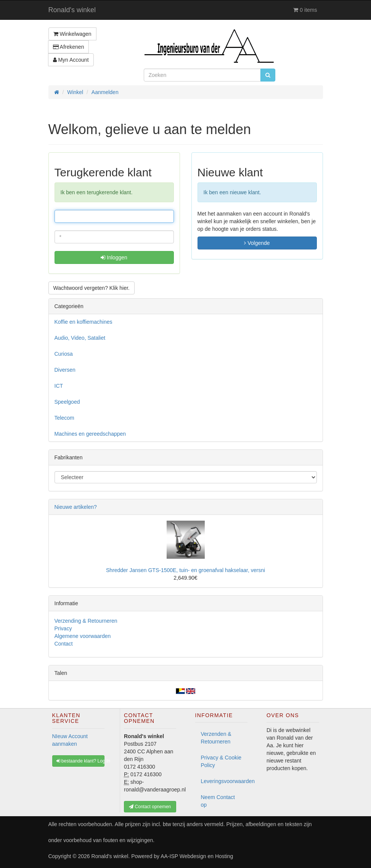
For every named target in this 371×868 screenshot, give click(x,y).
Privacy (63, 628)
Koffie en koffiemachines (84, 322)
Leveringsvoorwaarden (224, 781)
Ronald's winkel (72, 10)
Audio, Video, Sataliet (80, 338)
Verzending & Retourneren (86, 621)
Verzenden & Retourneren (216, 738)
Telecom (64, 418)
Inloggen (114, 257)
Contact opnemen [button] (150, 807)
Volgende (257, 243)
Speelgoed (67, 402)
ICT (59, 386)
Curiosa (64, 354)
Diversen (65, 370)
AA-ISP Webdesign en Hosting (197, 856)
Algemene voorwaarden (83, 636)
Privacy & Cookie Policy (221, 761)
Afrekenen (69, 47)
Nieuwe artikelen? (76, 507)
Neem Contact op (218, 801)
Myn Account (71, 60)
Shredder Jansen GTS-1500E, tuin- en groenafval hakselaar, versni (185, 570)
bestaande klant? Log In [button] (81, 761)
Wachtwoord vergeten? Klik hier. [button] (92, 288)
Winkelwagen (72, 34)
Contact (64, 644)
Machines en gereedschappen (90, 434)
